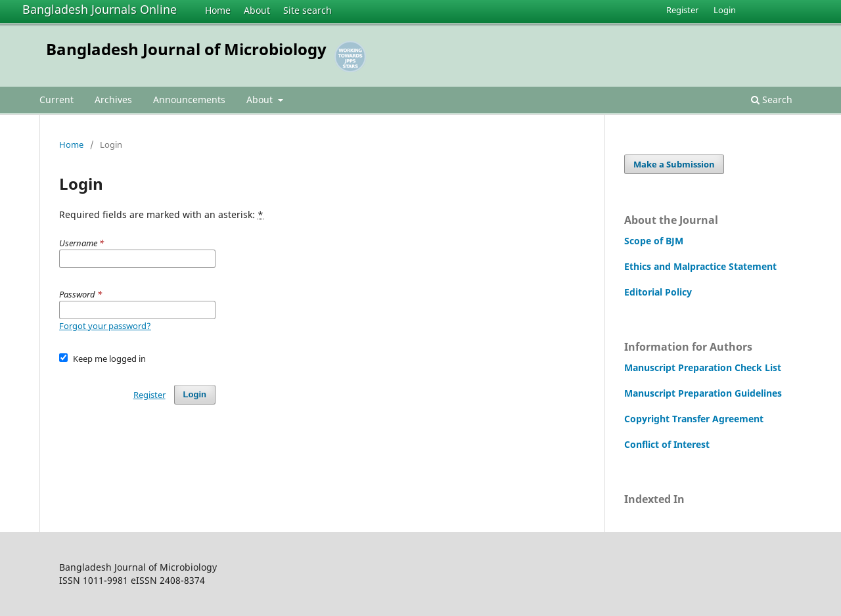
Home (218, 10)
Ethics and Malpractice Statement (700, 266)
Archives (113, 99)
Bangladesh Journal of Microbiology (186, 49)
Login (725, 10)
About (257, 10)
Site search (307, 10)
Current (57, 99)
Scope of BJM (654, 241)
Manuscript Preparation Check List (703, 367)
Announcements (189, 99)
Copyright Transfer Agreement (694, 419)
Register (682, 10)
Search (772, 99)
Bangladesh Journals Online (100, 9)
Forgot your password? (105, 326)
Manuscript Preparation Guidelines (703, 393)
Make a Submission (674, 164)
